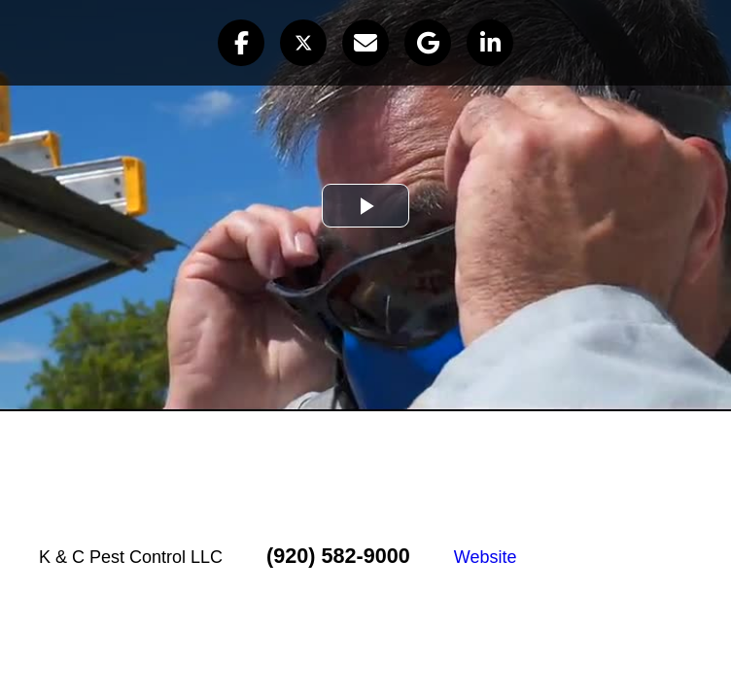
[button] (241, 43)
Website (486, 557)
